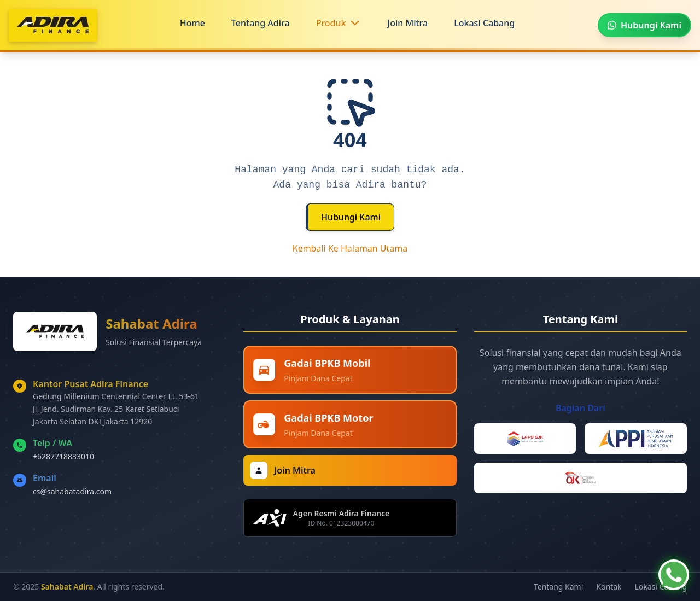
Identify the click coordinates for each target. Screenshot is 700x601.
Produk (331, 23)
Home (192, 23)
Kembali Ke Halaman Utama (350, 248)
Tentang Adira (261, 23)
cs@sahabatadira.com (72, 491)
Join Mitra (408, 23)
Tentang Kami (558, 587)
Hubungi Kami (351, 217)
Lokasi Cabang (484, 23)
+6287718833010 (63, 456)
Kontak (609, 587)
